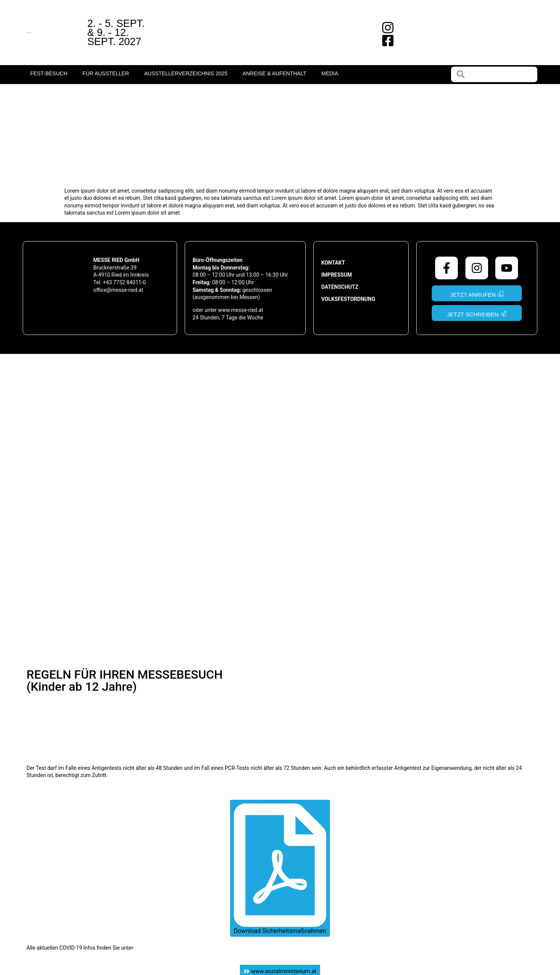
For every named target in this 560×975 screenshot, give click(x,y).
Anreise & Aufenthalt (275, 73)
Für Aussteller (106, 73)
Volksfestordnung (348, 299)
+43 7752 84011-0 (124, 282)
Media (330, 73)
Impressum (337, 275)
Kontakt (333, 263)
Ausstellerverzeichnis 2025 (186, 73)
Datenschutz (340, 287)
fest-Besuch (49, 73)
